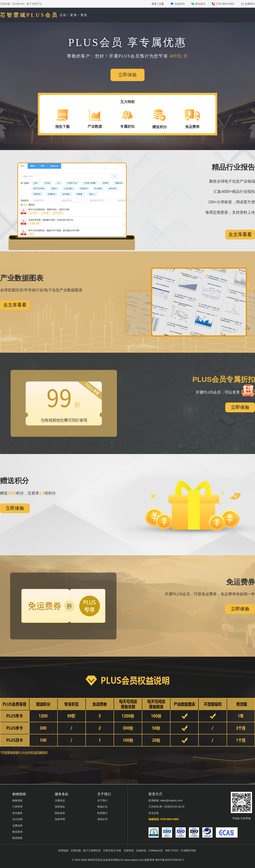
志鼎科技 (141, 851)
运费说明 (17, 826)
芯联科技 (129, 851)
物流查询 (17, 832)
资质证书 (102, 819)
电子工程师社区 (92, 851)
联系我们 (102, 813)
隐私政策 (60, 813)
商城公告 (102, 807)
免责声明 (60, 819)
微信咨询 (200, 4)
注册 (161, 4)
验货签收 (17, 838)
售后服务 (17, 813)
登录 (154, 4)
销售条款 (60, 807)
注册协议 (60, 801)
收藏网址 (250, 4)
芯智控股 (76, 851)
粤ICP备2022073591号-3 (169, 860)
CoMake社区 (156, 851)
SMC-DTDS (172, 851)
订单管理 (17, 807)
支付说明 (17, 819)
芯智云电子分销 (112, 851)
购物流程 (17, 801)
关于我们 (102, 801)
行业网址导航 (188, 851)
